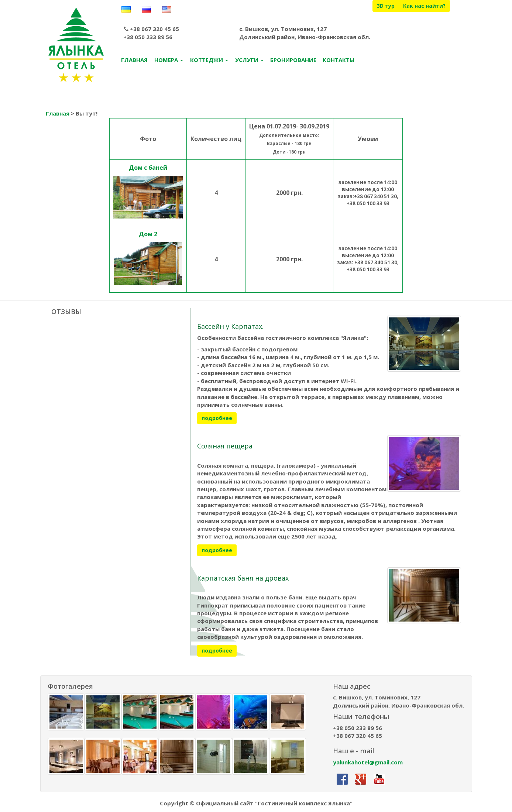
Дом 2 (148, 235)
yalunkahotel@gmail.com (368, 763)
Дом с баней (148, 168)
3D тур (386, 6)
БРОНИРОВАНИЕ (293, 61)
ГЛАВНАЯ (134, 61)
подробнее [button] (217, 419)
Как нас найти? (424, 6)
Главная (58, 114)
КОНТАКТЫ (339, 61)
